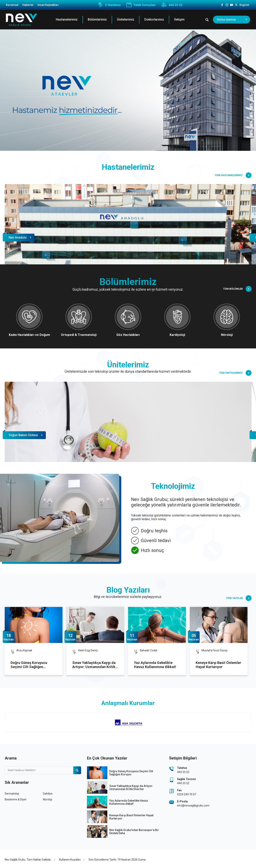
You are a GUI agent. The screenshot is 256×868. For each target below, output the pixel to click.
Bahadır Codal (148, 650)
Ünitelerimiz (126, 19)
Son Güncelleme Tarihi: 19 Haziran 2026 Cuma (117, 860)
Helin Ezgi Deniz (88, 650)
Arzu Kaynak (24, 650)
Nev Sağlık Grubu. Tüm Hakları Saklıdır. (28, 860)
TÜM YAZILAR (239, 598)
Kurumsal (12, 5)
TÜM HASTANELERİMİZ (233, 175)
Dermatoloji (12, 794)
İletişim (179, 19)
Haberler (28, 5)
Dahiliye (48, 794)
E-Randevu (109, 5)
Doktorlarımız (154, 19)
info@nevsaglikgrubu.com (193, 806)
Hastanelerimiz (67, 19)
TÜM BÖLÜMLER (237, 289)
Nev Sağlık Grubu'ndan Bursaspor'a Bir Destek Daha (134, 832)
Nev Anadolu (18, 237)
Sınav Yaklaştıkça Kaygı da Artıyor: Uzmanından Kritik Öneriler (94, 665)
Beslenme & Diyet (16, 799)
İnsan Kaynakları (48, 5)
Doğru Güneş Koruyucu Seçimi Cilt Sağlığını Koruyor (29, 665)
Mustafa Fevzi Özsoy (215, 650)
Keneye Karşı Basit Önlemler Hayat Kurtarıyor (218, 665)
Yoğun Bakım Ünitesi (23, 435)
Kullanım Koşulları (70, 860)
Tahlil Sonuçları (141, 5)
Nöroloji (47, 799)
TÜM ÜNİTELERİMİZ (235, 373)
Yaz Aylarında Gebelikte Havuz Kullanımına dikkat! (155, 665)
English (244, 5)
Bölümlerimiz (97, 19)
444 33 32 (172, 5)
